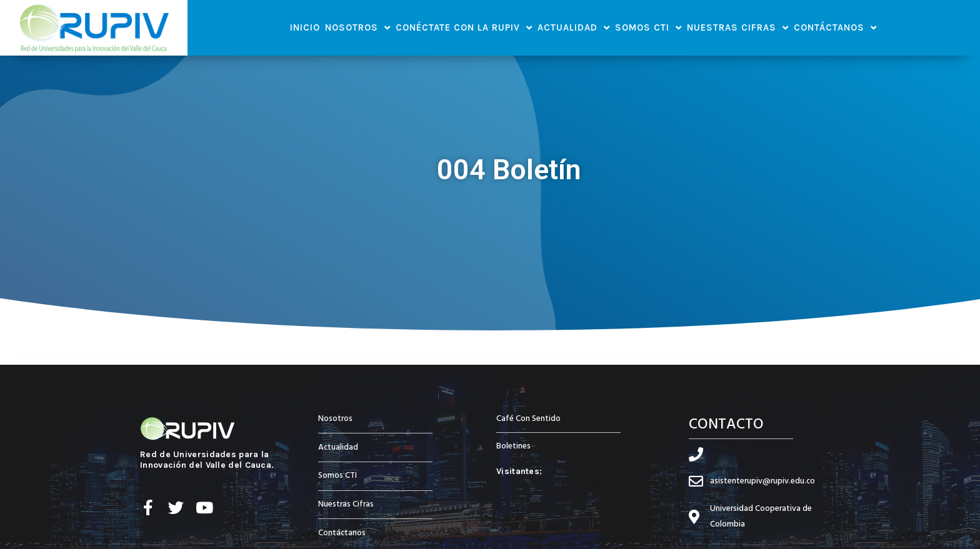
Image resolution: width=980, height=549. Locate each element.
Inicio (305, 27)
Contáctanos (835, 28)
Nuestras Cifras (738, 28)
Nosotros (358, 28)
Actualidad (574, 28)
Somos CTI (648, 28)
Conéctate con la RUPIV (464, 28)
